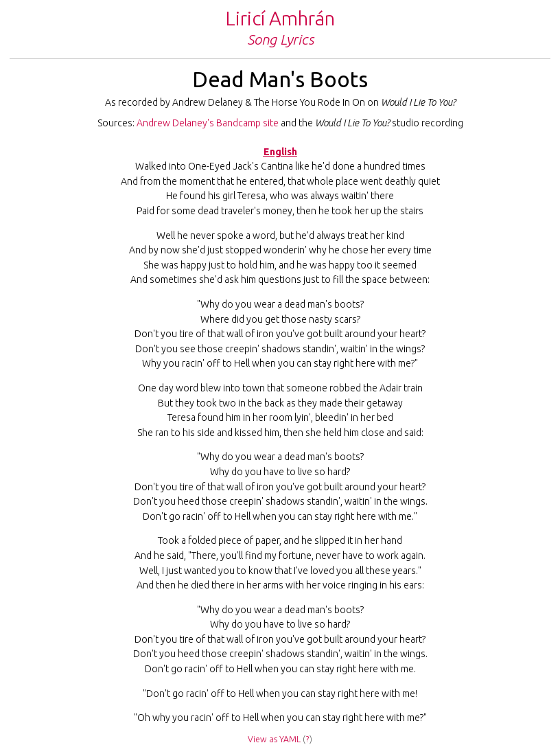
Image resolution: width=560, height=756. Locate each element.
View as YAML (274, 739)
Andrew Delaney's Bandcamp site (208, 123)
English (280, 152)
